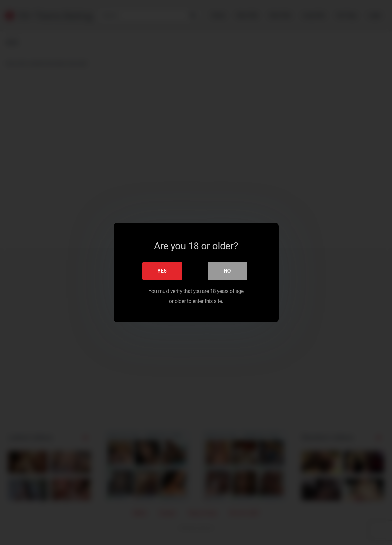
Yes (162, 271)
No (227, 271)
